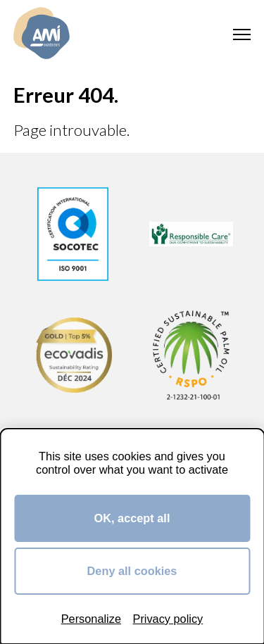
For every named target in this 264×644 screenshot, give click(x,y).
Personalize (91, 619)
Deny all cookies (132, 571)
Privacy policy (168, 619)
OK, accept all (132, 518)
